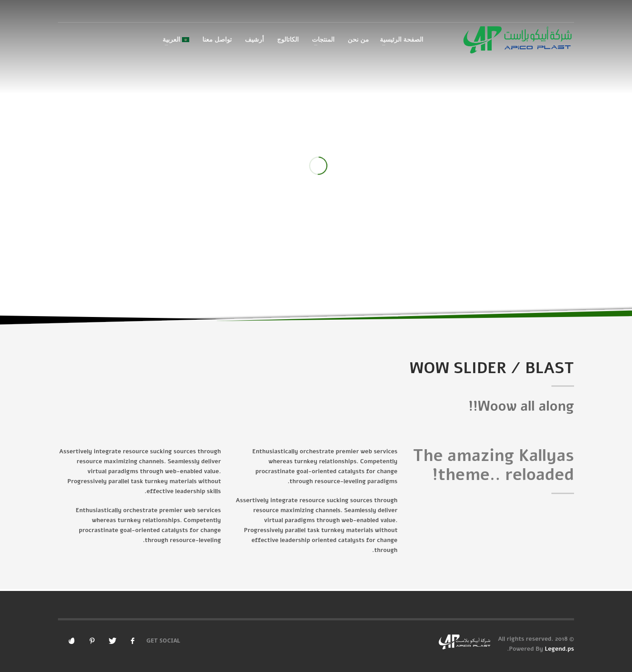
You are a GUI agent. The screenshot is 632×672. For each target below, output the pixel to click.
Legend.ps (559, 649)
